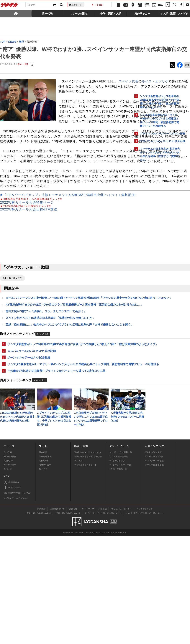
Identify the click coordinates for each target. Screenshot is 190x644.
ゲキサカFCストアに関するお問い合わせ (145, 621)
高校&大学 (8, 568)
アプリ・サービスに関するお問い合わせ (103, 621)
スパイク (8, 577)
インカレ (99, 5)
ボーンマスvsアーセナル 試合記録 (29, 425)
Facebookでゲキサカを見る (155, 227)
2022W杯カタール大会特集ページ (27, 252)
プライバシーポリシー (122, 617)
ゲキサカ (9, 6)
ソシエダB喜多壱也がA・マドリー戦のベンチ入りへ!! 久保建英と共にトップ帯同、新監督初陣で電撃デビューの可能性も (65, 434)
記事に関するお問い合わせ (68, 621)
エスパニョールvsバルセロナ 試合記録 (32, 418)
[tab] (16, 13)
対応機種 (41, 617)
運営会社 (73, 617)
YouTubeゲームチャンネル (16, 606)
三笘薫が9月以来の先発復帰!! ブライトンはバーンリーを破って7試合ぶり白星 (56, 443)
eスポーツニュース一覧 (120, 572)
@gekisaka (11, 590)
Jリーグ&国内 (10, 564)
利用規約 (103, 617)
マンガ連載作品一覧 (119, 564)
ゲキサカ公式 (12, 595)
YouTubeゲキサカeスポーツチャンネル (88, 566)
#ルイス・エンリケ (13, 328)
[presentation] (16, 13)
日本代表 (8, 560)
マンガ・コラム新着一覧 (121, 560)
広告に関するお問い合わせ (39, 621)
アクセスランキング (154, 564)
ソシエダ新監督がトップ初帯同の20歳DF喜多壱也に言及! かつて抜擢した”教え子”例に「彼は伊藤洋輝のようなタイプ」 (66, 409)
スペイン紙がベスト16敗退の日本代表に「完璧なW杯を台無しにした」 (50, 377)
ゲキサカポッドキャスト (85, 572)
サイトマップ (88, 617)
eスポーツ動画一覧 (118, 577)
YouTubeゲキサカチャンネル (87, 560)
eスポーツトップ (117, 568)
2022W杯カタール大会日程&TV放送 (29, 259)
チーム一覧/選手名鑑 (154, 572)
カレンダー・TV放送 (154, 568)
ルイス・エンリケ (92, 87)
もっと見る (44, 397)
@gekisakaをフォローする (155, 220)
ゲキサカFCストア (153, 560)
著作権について (57, 617)
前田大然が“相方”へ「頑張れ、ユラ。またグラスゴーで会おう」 (46, 370)
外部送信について (145, 617)
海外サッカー (10, 572)
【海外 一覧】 (22, 64)
